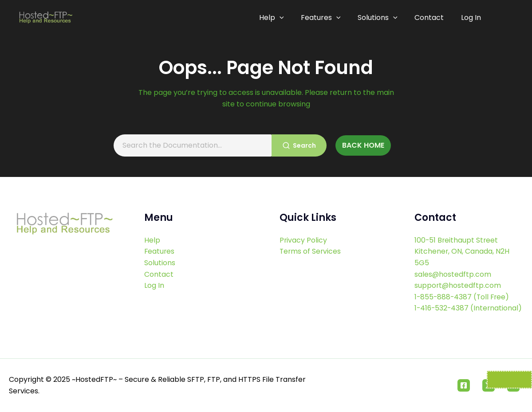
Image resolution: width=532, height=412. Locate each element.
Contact (430, 18)
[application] (284, 18)
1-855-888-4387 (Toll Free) (463, 285)
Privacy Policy (303, 229)
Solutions (380, 18)
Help (276, 18)
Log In (471, 18)
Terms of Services (311, 240)
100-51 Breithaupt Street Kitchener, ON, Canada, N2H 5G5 (462, 240)
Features (324, 18)
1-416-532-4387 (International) (442, 303)
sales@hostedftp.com (453, 263)
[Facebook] (464, 385)
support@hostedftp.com (458, 274)
